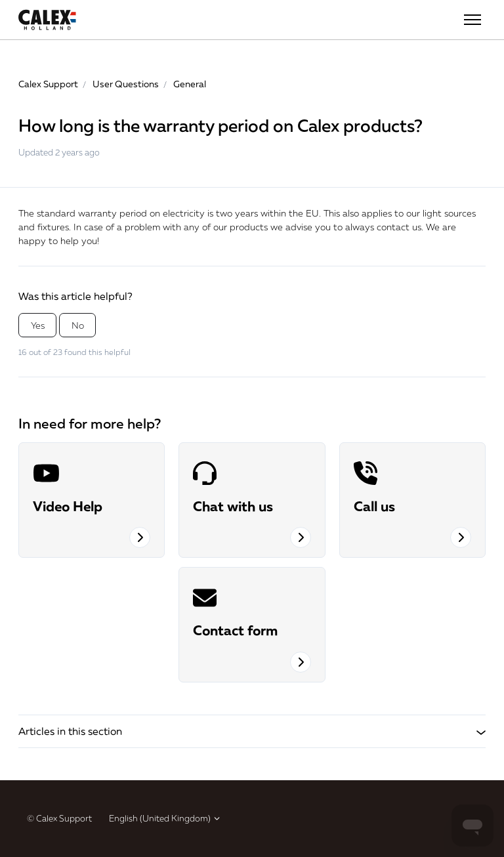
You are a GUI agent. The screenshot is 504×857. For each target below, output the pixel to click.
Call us (374, 506)
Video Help (68, 506)
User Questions (126, 84)
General (190, 84)
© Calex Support (59, 818)
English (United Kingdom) (165, 818)
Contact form (235, 630)
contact (393, 227)
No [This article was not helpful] (78, 325)
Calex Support (48, 84)
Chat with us (233, 506)
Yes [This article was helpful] (38, 325)
